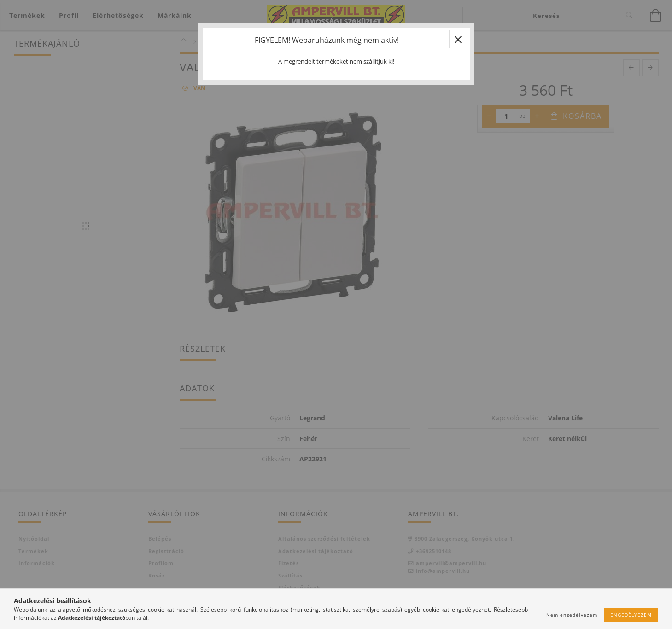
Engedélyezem (631, 615)
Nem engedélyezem (572, 615)
